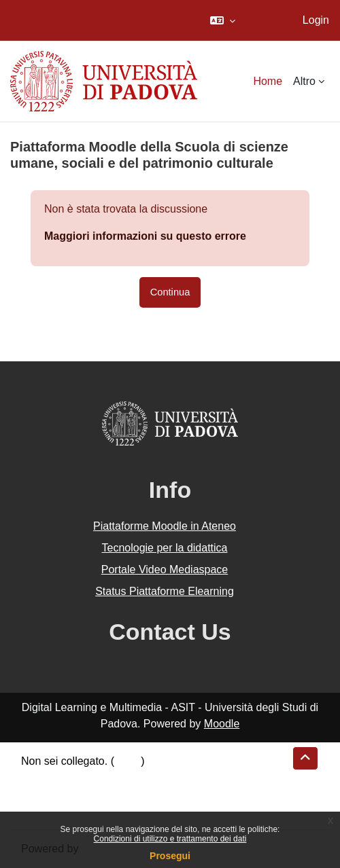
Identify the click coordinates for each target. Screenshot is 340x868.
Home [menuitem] (268, 81)
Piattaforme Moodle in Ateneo (165, 526)
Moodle (222, 724)
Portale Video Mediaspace (165, 569)
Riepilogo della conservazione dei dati (113, 777)
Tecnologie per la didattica (164, 548)
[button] (223, 20)
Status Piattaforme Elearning (165, 591)
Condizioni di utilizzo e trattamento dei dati (170, 839)
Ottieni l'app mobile (67, 810)
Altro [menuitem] (304, 81)
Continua (170, 292)
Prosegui (170, 856)
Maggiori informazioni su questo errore (145, 236)
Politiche (41, 794)
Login (316, 20)
